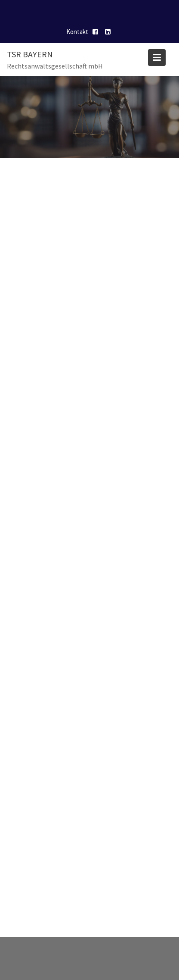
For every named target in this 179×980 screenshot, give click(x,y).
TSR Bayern (30, 54)
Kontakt (77, 32)
